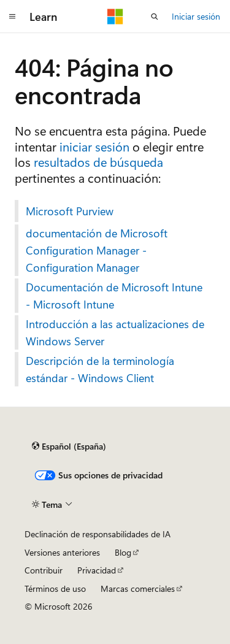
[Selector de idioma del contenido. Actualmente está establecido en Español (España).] (69, 447)
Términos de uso (55, 588)
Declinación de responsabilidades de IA (98, 534)
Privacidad (97, 570)
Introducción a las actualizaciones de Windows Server (115, 332)
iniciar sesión (94, 146)
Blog (123, 552)
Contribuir (44, 570)
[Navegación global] (12, 17)
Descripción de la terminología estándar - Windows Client (100, 369)
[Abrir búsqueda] (155, 17)
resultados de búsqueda (98, 162)
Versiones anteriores (62, 552)
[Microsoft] (115, 17)
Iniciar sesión (196, 16)
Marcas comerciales (138, 588)
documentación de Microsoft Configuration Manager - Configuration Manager (97, 250)
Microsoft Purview (70, 211)
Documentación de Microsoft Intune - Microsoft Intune (114, 296)
